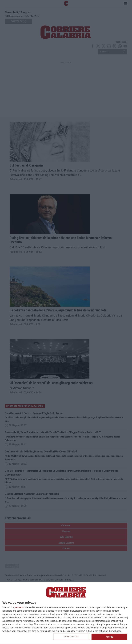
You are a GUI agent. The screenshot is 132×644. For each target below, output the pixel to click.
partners (19, 607)
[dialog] (66, 613)
